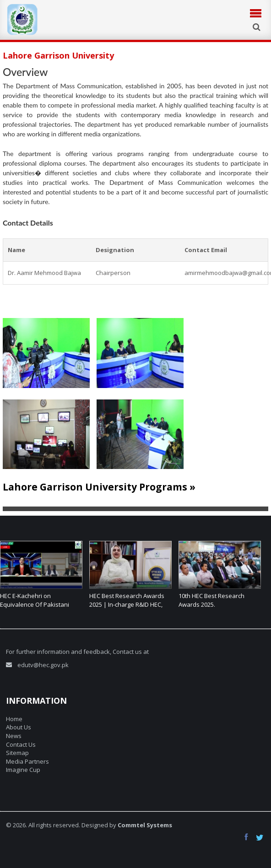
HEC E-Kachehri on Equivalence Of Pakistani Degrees (35, 604)
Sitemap (17, 753)
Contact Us (21, 744)
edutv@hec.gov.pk (43, 665)
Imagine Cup (23, 770)
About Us (19, 727)
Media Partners (27, 761)
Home (14, 719)
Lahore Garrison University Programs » (99, 487)
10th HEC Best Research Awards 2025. (211, 600)
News (14, 736)
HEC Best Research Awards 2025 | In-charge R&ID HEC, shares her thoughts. (127, 604)
